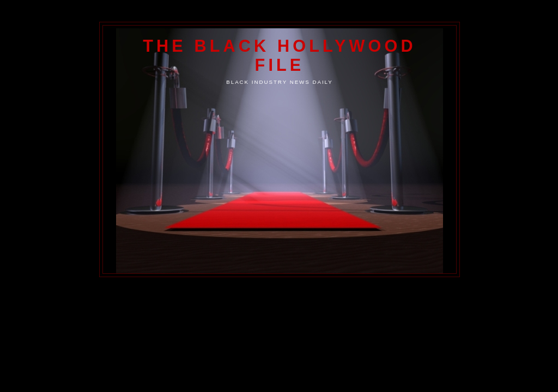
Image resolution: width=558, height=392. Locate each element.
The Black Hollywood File (279, 55)
